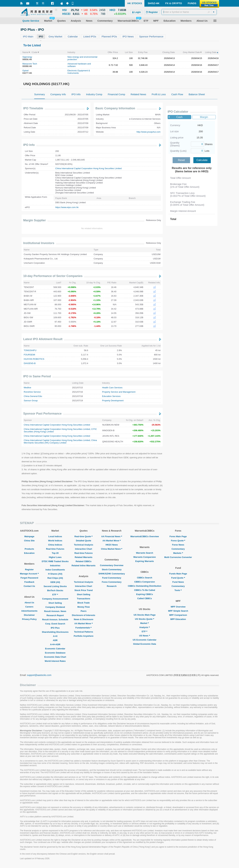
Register (29, 570)
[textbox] (189, 12)
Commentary (178, 549)
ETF (55, 595)
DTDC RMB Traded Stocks (55, 561)
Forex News (178, 545)
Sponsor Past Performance (42, 414)
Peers (84, 611)
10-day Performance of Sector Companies (53, 276)
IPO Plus (55, 628)
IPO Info (29, 145)
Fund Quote (178, 578)
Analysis (144, 627)
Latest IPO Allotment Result (43, 339)
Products (29, 549)
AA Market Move (84, 624)
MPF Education (178, 619)
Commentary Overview (112, 565)
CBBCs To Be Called (145, 590)
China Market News (112, 549)
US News (145, 636)
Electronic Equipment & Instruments (79, 72)
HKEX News (112, 545)
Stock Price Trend (83, 590)
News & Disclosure (84, 619)
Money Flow (83, 607)
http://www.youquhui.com (148, 132)
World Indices (55, 541)
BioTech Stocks (55, 590)
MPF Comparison (178, 615)
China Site (29, 541)
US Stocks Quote (144, 619)
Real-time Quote (84, 536)
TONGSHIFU (30, 350)
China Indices (55, 545)
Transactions (83, 599)
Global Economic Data (145, 644)
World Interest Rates (55, 661)
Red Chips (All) (55, 578)
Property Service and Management (119, 392)
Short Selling (55, 603)
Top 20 (55, 553)
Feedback (29, 582)
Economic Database (55, 653)
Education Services (111, 396)
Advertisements (29, 611)
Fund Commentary (112, 578)
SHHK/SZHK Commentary (112, 574)
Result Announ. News (55, 611)
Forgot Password (29, 578)
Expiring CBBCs (145, 594)
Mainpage (29, 536)
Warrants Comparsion (144, 557)
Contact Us (29, 586)
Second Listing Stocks (55, 586)
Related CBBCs (84, 561)
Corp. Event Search (55, 624)
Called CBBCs (144, 598)
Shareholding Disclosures (55, 632)
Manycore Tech (30, 64)
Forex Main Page (178, 536)
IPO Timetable (33, 108)
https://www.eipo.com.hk (67, 207)
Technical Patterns (84, 632)
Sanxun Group (31, 401)
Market (145, 623)
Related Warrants (83, 557)
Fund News (178, 582)
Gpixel (25, 71)
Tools (178, 590)
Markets (178, 553)
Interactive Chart (84, 549)
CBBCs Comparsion (145, 582)
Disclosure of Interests (83, 615)
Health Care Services (112, 388)
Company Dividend (55, 607)
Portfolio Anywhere (84, 636)
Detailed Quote (83, 541)
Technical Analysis (84, 545)
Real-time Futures (55, 549)
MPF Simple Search (178, 611)
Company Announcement (55, 599)
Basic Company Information (115, 108)
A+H (55, 636)
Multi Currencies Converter (178, 557)
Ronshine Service (32, 392)
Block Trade (83, 603)
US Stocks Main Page (145, 615)
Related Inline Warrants (83, 566)
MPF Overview (178, 607)
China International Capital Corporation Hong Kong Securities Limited (88, 168)
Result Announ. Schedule (55, 620)
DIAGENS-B (30, 363)
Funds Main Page (178, 574)
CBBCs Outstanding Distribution (145, 586)
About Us (29, 603)
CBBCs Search (145, 578)
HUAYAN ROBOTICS (34, 359)
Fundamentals (83, 628)
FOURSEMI (29, 355)
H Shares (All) (55, 574)
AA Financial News (112, 536)
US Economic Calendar (144, 640)
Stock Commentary (112, 570)
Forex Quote (178, 541)
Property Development (113, 401)
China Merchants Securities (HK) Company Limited (60, 441)
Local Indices (55, 536)
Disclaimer (29, 615)
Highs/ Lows (55, 557)
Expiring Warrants (144, 561)
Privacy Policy (29, 619)
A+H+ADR (55, 644)
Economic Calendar (55, 649)
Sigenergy (27, 57)
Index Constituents (55, 570)
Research (112, 586)
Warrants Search (145, 553)
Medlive (27, 388)
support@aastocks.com (39, 675)
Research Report (55, 615)
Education (29, 553)
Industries (55, 566)
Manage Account (29, 574)
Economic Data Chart (55, 657)
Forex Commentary (112, 582)
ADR (55, 640)
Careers (29, 607)
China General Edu (33, 396)
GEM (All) (55, 582)
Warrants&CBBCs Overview (144, 536)
